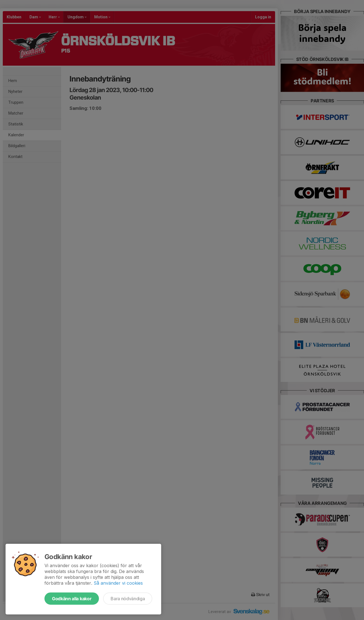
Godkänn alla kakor (72, 599)
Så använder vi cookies (118, 583)
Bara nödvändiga (128, 599)
